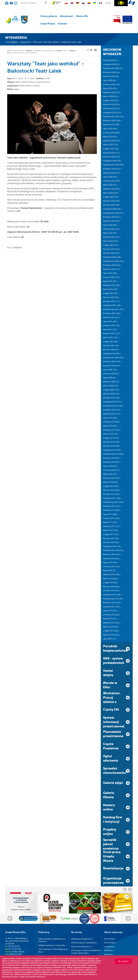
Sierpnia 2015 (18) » (112, 607)
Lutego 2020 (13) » (111, 390)
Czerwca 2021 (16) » (112, 325)
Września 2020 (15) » (112, 361)
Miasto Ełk (82, 16)
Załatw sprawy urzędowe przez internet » (52, 940)
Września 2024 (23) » (112, 169)
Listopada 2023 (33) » (112, 209)
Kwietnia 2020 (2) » (111, 382)
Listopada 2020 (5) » (112, 353)
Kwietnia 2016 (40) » (112, 574)
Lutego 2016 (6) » (110, 582)
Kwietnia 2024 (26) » (112, 189)
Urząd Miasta (48, 24)
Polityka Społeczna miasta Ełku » (52, 945)
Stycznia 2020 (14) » (112, 394)
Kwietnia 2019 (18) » (112, 430)
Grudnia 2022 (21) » (112, 253)
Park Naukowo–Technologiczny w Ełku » (53, 950)
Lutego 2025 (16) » (111, 149)
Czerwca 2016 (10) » (112, 566)
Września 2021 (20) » (112, 313)
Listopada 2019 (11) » (112, 402)
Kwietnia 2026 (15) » (112, 92)
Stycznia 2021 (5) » (111, 345)
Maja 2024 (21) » (110, 185)
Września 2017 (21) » (112, 506)
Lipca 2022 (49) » (110, 273)
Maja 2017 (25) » (110, 522)
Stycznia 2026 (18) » (112, 104)
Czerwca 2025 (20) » (112, 133)
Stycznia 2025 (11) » (112, 153)
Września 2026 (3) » (112, 72)
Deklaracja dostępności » (82, 939)
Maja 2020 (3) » (110, 378)
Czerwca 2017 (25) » (112, 518)
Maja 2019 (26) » (110, 426)
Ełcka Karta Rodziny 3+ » (82, 947)
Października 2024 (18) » (114, 165)
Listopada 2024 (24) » (112, 161)
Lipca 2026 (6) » (110, 80)
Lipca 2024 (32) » (110, 177)
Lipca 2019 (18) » (110, 418)
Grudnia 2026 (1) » (111, 60)
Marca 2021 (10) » (111, 337)
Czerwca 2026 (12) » (112, 84)
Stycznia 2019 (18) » (112, 442)
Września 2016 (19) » (112, 554)
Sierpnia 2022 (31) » (112, 269)
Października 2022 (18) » (114, 261)
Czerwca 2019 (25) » (112, 422)
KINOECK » (109, 950)
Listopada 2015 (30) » (112, 595)
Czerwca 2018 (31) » (112, 470)
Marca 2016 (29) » (111, 579)
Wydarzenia (26, 42)
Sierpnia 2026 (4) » (111, 76)
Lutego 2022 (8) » (110, 293)
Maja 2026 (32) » (110, 88)
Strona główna (49, 16)
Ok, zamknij (123, 961)
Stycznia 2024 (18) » (112, 201)
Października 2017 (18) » (114, 502)
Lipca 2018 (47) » (110, 466)
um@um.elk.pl (18, 952)
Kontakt (62, 24)
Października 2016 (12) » (114, 550)
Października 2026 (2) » (113, 68)
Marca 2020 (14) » (111, 386)
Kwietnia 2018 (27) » (112, 478)
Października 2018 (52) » (114, 454)
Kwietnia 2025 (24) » (112, 141)
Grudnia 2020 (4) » (111, 349)
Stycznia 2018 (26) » (112, 490)
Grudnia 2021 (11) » (112, 301)
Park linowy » (110, 939)
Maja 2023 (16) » (110, 233)
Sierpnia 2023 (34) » (112, 221)
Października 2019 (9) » (113, 406)
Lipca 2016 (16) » (110, 562)
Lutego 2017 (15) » (111, 534)
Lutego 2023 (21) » (111, 245)
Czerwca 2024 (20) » (112, 181)
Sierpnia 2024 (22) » (112, 173)
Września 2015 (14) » (112, 603)
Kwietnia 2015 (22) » (112, 623)
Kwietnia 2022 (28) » (112, 285)
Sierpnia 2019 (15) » (112, 414)
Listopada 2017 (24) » (112, 498)
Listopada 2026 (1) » (112, 64)
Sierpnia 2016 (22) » (112, 558)
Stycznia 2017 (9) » (111, 538)
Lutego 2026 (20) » (111, 100)
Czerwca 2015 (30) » (112, 615)
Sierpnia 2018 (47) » (112, 462)
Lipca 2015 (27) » (110, 611)
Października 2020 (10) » (114, 358)
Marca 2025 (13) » (111, 145)
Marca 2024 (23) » (111, 193)
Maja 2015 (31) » (110, 619)
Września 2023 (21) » (112, 217)
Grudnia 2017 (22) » (112, 494)
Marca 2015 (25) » (111, 627)
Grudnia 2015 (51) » (112, 590)
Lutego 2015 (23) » (111, 631)
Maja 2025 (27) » (110, 136)
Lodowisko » (110, 947)
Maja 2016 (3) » (110, 570)
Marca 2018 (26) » (111, 482)
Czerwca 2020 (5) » (111, 374)
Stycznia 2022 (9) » (111, 297)
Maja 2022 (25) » (110, 281)
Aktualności (66, 16)
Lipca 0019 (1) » (110, 639)
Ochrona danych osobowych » (84, 943)
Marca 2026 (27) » (111, 96)
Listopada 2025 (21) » (112, 112)
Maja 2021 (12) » (110, 329)
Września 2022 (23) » (112, 265)
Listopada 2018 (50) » (112, 450)
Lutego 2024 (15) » (111, 197)
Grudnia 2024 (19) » (112, 157)
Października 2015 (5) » (113, 599)
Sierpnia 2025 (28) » (112, 124)
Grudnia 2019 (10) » (112, 398)
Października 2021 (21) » (114, 309)
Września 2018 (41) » (112, 458)
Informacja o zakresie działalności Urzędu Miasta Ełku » (86, 952)
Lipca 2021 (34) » (110, 321)
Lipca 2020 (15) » (110, 370)
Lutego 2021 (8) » (110, 341)
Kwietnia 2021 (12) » (112, 333)
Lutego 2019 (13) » (111, 438)
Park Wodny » (110, 943)
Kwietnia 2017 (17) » (112, 526)
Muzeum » (109, 954)
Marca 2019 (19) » (111, 434)
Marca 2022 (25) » (111, 289)
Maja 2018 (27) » (110, 474)
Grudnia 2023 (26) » (112, 205)
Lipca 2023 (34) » (110, 225)
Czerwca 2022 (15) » (112, 277)
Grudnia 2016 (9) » (111, 542)
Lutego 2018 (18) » (111, 486)
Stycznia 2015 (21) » (112, 635)
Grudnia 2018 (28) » (112, 446)
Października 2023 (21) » (114, 213)
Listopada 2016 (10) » (112, 546)
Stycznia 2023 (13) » (112, 249)
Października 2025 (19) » (114, 116)
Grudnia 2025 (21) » (112, 108)
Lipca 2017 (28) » (110, 514)
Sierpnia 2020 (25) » (112, 366)
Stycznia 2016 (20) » (112, 587)
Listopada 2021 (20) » (112, 305)
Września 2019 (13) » (112, 410)
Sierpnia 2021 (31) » (112, 317)
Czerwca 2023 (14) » (112, 229)
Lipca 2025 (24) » (110, 128)
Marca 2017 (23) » (111, 530)
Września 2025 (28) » (112, 120)
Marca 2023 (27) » (111, 241)
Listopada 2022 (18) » (112, 257)
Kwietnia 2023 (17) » (112, 237)
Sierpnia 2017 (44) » (112, 510)
